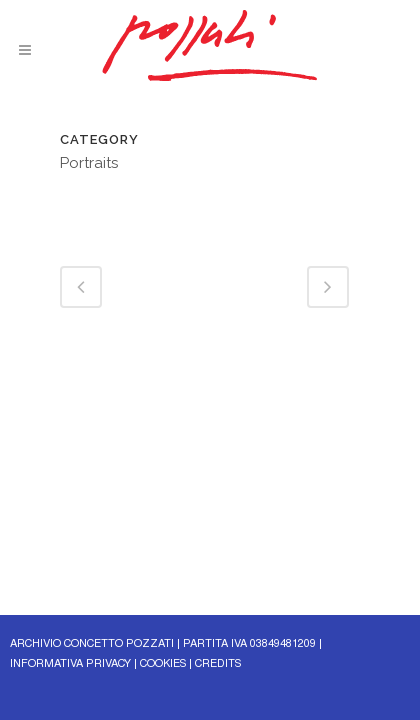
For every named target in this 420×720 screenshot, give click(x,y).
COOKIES (163, 664)
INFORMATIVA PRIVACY (70, 664)
